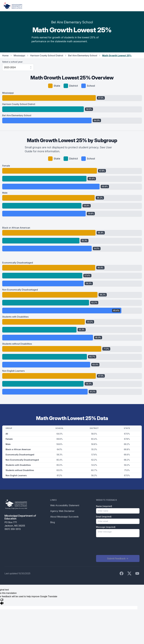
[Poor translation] (2, 602)
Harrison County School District (47, 56)
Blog (53, 522)
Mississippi (19, 56)
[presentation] (117, 546)
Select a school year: (13, 62)
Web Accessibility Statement (65, 505)
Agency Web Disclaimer (62, 511)
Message (106, 527)
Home (5, 56)
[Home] (13, 6)
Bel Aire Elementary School (83, 56)
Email (104, 517)
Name (104, 506)
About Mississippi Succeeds (64, 517)
